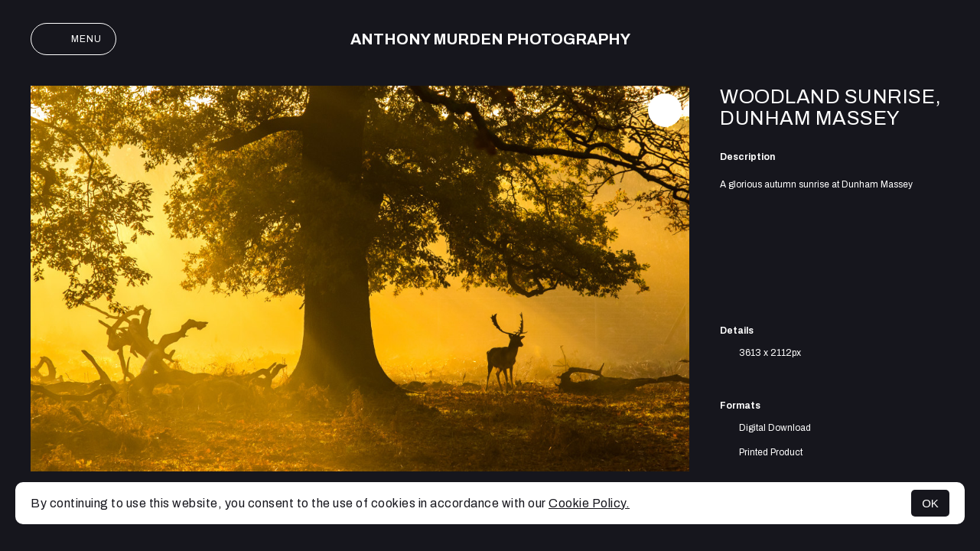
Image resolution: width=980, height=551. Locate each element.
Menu (73, 39)
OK (930, 503)
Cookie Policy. (589, 503)
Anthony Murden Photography (490, 39)
